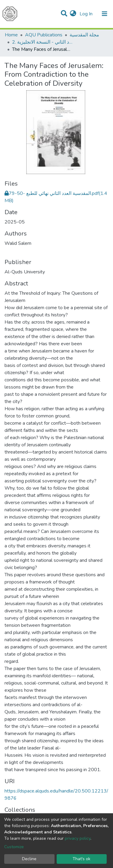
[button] (73, 14)
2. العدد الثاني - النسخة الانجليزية (42, 42)
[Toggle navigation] (105, 14)
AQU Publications (44, 35)
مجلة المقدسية (84, 35)
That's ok (82, 859)
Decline (29, 859)
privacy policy (78, 838)
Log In (87, 14)
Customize (14, 847)
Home (11, 35)
